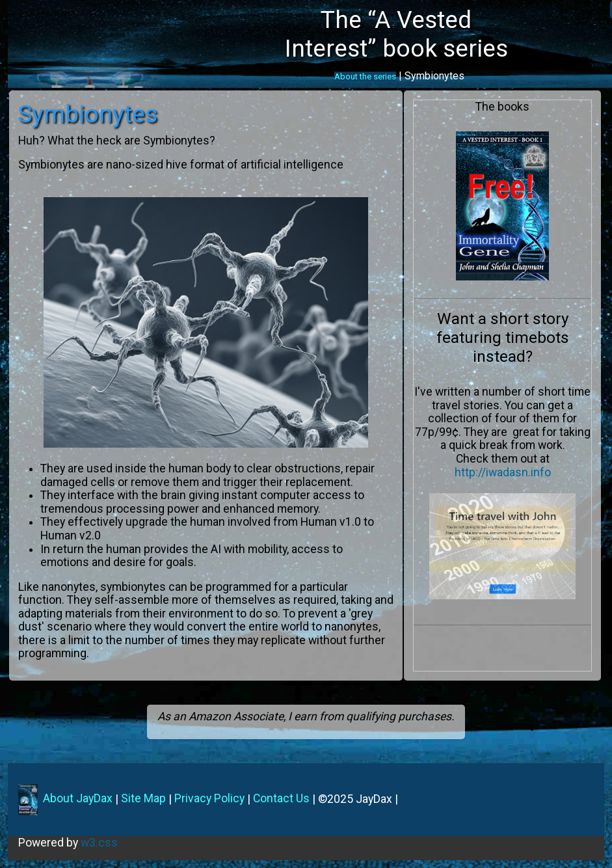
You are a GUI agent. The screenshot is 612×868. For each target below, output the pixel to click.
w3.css (99, 843)
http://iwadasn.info (503, 472)
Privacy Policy (209, 798)
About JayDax (76, 798)
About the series (365, 77)
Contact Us (281, 798)
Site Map (143, 798)
